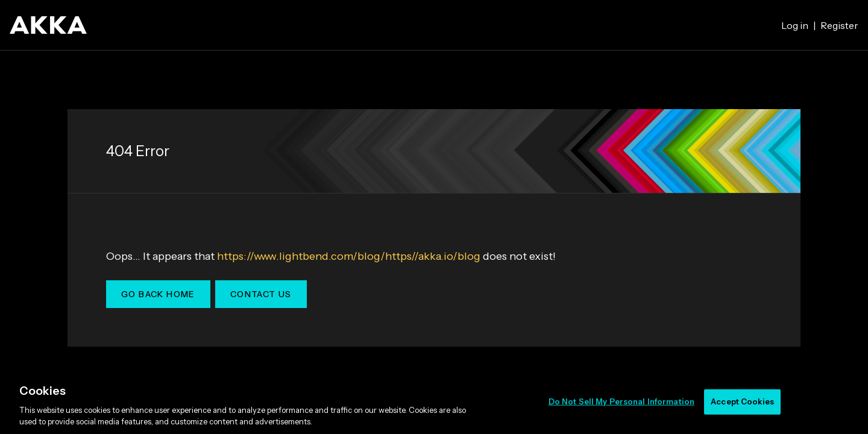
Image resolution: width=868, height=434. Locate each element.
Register (839, 25)
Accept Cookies (742, 401)
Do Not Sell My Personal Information (622, 401)
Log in (795, 25)
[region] (434, 403)
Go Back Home (158, 294)
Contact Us (261, 294)
